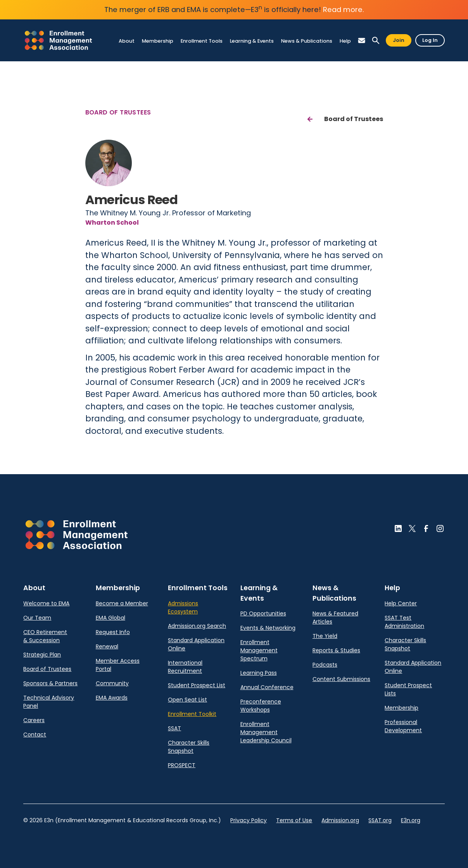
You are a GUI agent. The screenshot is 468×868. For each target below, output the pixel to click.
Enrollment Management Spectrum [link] (259, 650)
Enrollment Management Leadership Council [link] (266, 732)
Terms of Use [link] (294, 820)
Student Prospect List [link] (197, 685)
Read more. (344, 10)
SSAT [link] (174, 728)
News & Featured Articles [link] (335, 618)
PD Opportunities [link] (263, 613)
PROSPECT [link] (182, 765)
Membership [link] (402, 708)
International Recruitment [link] (185, 667)
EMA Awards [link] (112, 698)
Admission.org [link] (340, 820)
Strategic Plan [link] (42, 655)
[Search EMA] (376, 41)
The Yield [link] (325, 636)
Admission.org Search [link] (197, 626)
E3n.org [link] (411, 820)
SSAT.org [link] (380, 820)
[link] (58, 40)
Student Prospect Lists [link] (408, 689)
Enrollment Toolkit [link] (192, 714)
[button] (362, 41)
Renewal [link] (107, 646)
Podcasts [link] (325, 665)
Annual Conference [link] (267, 687)
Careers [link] (34, 720)
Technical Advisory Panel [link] (49, 702)
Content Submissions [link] (341, 679)
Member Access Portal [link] (118, 665)
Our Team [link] (37, 618)
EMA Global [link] (111, 618)
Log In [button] (430, 40)
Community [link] (112, 683)
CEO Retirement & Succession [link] (45, 636)
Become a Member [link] (122, 603)
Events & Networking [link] (268, 628)
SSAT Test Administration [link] (404, 622)
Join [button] (399, 40)
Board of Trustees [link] (47, 669)
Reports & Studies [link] (336, 650)
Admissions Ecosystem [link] (183, 607)
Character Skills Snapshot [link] (189, 747)
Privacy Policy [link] (249, 820)
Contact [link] (35, 735)
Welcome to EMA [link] (46, 603)
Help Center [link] (401, 603)
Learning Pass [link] (259, 673)
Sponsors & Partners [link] (50, 683)
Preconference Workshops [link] (261, 706)
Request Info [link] (113, 632)
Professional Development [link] (403, 726)
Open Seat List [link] (187, 700)
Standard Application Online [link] (196, 644)
